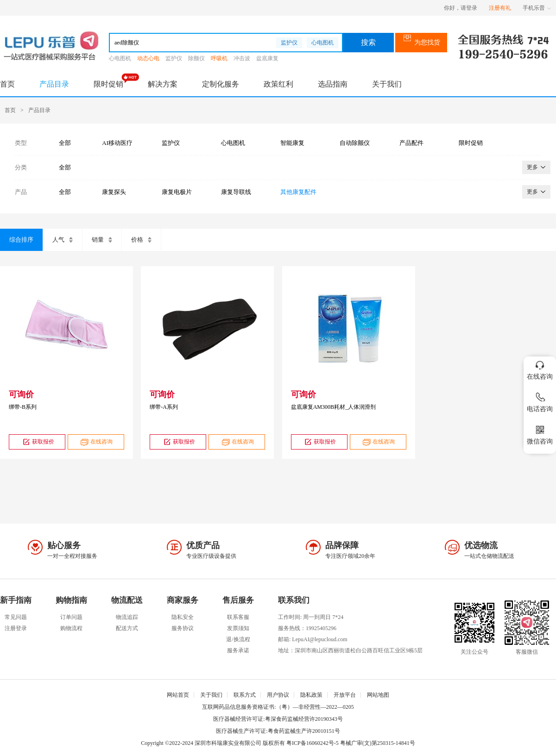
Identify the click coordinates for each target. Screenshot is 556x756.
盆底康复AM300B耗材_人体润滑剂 (333, 407)
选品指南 (333, 84)
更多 (536, 167)
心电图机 (322, 43)
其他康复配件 (298, 192)
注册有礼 (500, 8)
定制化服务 (221, 84)
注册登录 (16, 628)
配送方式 (127, 628)
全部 (65, 143)
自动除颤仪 (355, 143)
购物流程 (71, 628)
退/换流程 (238, 639)
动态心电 (148, 58)
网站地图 (378, 695)
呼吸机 (219, 58)
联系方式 (245, 695)
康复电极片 (177, 192)
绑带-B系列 (23, 407)
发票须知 (238, 628)
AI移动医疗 (117, 143)
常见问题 (16, 617)
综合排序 (21, 240)
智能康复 (292, 143)
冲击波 (242, 58)
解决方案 (163, 84)
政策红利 (278, 84)
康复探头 (114, 192)
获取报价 (37, 442)
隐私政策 (311, 695)
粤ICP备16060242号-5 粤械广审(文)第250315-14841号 (351, 743)
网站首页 (178, 695)
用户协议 (278, 695)
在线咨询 (96, 442)
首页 (7, 84)
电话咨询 (540, 401)
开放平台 (345, 695)
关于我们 (387, 84)
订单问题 (71, 617)
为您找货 (421, 42)
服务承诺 (238, 650)
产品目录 (54, 84)
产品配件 (411, 143)
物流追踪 (127, 617)
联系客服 (238, 617)
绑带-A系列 (164, 407)
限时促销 (108, 84)
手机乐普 (537, 8)
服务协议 (183, 628)
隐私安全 (183, 617)
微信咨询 (540, 433)
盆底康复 (267, 58)
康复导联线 (236, 192)
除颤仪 (196, 58)
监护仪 (289, 43)
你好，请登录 (461, 8)
